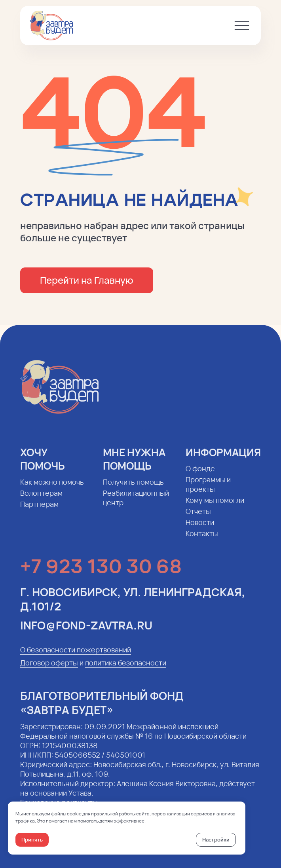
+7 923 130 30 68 (101, 572)
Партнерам (39, 510)
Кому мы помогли (215, 506)
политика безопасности (126, 669)
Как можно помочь (52, 488)
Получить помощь (133, 488)
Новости (200, 528)
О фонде (200, 474)
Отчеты (198, 517)
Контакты (202, 539)
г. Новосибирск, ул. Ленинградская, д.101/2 (133, 605)
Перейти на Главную (87, 280)
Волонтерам (41, 499)
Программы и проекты (208, 490)
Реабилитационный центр (136, 504)
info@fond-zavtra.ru (86, 631)
